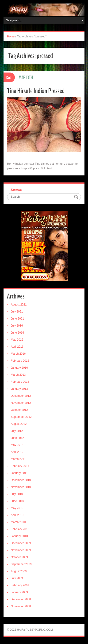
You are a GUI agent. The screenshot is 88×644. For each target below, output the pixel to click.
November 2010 (21, 487)
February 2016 (20, 361)
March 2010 (18, 522)
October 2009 (19, 557)
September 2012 (21, 417)
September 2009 (21, 564)
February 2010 (20, 529)
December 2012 (21, 396)
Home (11, 36)
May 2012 (17, 445)
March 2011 (18, 459)
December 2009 (21, 543)
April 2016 (17, 347)
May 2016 (17, 340)
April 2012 (17, 452)
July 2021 (17, 312)
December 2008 (21, 599)
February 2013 (20, 382)
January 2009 (19, 592)
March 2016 (18, 354)
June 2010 (17, 501)
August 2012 (19, 424)
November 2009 (21, 550)
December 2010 (21, 480)
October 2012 (19, 410)
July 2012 (17, 431)
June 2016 (17, 333)
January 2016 (19, 368)
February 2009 (20, 585)
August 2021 (19, 305)
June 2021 (17, 319)
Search (16, 190)
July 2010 (17, 494)
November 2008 (21, 606)
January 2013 (19, 389)
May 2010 (17, 508)
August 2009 (19, 571)
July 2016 (17, 326)
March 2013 (18, 375)
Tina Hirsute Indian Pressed (36, 91)
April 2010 (17, 515)
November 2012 (21, 403)
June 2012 (17, 438)
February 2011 (20, 466)
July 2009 (17, 578)
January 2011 (19, 473)
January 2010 (19, 536)
